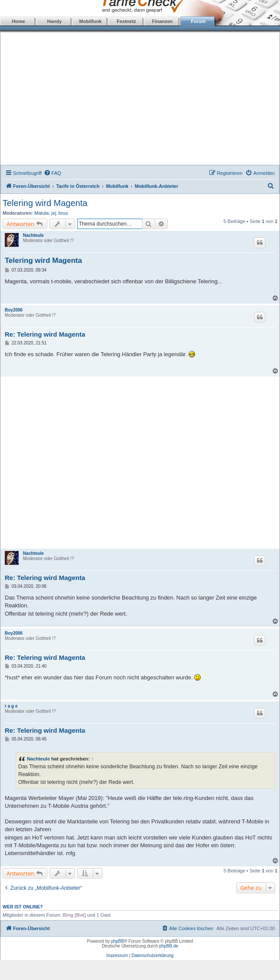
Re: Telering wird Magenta (45, 334)
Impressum (117, 955)
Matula (41, 213)
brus (63, 213)
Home (18, 21)
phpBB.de (169, 946)
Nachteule (33, 235)
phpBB (117, 941)
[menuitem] (52, 173)
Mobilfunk (91, 21)
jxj (54, 213)
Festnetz (126, 21)
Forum (198, 21)
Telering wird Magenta (45, 203)
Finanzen (163, 21)
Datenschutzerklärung (152, 955)
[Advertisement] (140, 100)
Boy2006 (14, 310)
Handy (55, 21)
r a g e (11, 706)
